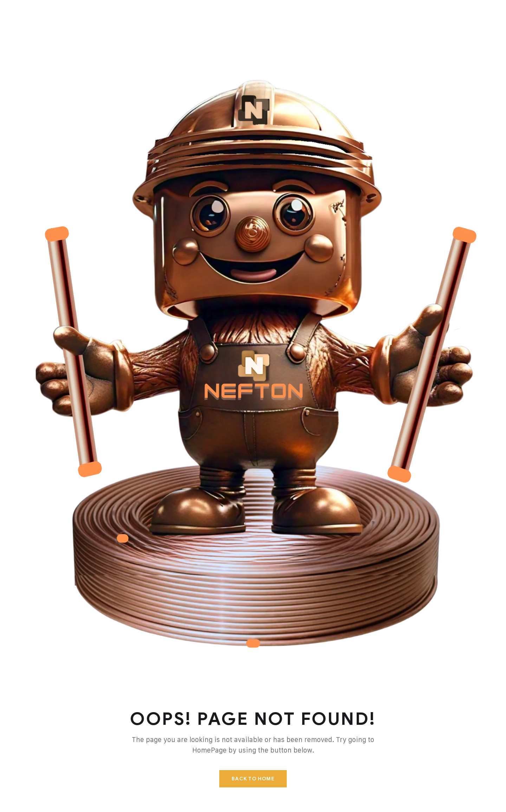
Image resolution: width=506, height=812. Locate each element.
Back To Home (253, 779)
